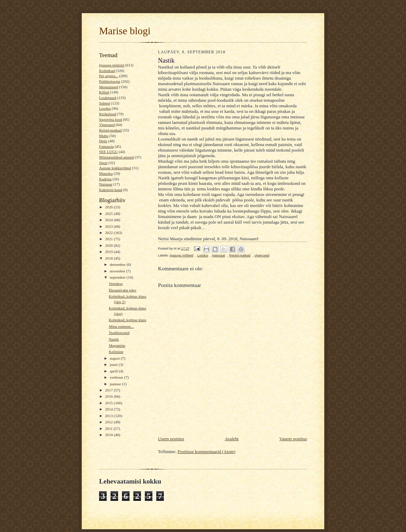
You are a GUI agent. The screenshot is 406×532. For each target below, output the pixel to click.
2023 (109, 226)
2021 (109, 239)
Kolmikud (107, 71)
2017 (109, 390)
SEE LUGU (108, 152)
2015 (109, 403)
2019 (109, 252)
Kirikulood (108, 114)
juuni (114, 364)
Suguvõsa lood (111, 119)
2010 (109, 435)
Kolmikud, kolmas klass (127, 320)
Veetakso (116, 283)
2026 (109, 207)
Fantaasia (106, 146)
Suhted (104, 103)
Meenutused (109, 87)
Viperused (107, 125)
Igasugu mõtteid (112, 65)
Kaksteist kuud (111, 190)
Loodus (105, 108)
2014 (109, 409)
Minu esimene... (121, 326)
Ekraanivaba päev (123, 290)
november (118, 271)
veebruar (117, 377)
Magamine (117, 345)
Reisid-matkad (110, 130)
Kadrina (105, 179)
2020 (109, 245)
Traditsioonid (119, 333)
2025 (109, 214)
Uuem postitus (171, 439)
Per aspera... (109, 76)
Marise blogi (125, 31)
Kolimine (116, 352)
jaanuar (116, 384)
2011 (109, 429)
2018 (109, 258)
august (115, 358)
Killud (104, 92)
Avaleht (232, 439)
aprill (114, 371)
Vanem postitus (293, 439)
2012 (109, 422)
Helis (103, 141)
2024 (109, 220)
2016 (109, 396)
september (118, 277)
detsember (118, 264)
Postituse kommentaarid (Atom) (207, 452)
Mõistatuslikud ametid (116, 157)
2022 (109, 233)
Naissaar (106, 184)
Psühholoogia (110, 81)
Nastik (114, 339)
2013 (109, 416)
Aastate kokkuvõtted (115, 168)
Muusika (106, 173)
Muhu (104, 136)
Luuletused (108, 98)
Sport (103, 163)
